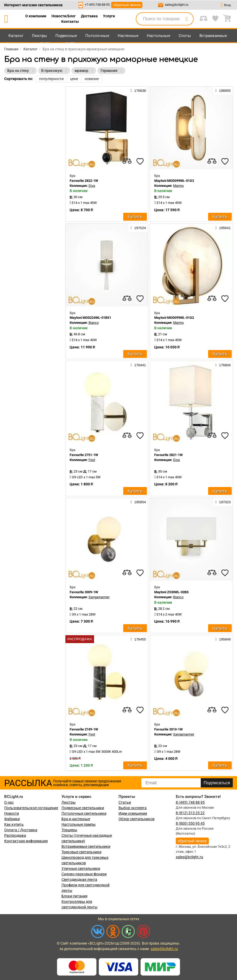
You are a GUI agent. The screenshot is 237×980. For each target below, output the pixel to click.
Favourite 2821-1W (168, 455)
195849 (223, 639)
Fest (92, 460)
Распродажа (15, 835)
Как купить (14, 824)
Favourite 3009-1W (84, 592)
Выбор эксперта (133, 808)
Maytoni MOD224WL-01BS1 (90, 318)
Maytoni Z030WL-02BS (171, 592)
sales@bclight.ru (177, 5)
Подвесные (66, 36)
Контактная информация (26, 841)
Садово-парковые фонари (84, 874)
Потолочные (97, 36)
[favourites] (140, 161)
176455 (138, 639)
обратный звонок (127, 5)
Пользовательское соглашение (31, 808)
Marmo (178, 186)
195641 (223, 228)
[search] (187, 19)
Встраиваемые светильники (86, 846)
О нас (9, 802)
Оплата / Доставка (21, 830)
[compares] (127, 161)
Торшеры (69, 830)
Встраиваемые (213, 36)
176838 (138, 91)
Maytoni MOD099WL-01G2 (174, 318)
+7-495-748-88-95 (97, 5)
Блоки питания (74, 896)
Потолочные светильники (84, 813)
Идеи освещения (133, 813)
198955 (223, 91)
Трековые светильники (81, 852)
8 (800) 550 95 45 (190, 823)
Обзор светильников (136, 819)
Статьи (125, 802)
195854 (138, 502)
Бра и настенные (76, 819)
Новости (12, 813)
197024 (138, 228)
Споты (185, 36)
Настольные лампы (79, 824)
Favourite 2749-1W (84, 729)
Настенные (128, 36)
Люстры (39, 36)
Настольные (159, 36)
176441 (138, 365)
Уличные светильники (81, 868)
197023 (223, 502)
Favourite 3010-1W (168, 729)
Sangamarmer (99, 597)
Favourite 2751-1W (84, 455)
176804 (223, 365)
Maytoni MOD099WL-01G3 (174, 181)
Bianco (94, 323)
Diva (92, 186)
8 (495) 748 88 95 (190, 802)
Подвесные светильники (83, 808)
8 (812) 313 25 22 (190, 813)
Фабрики (12, 819)
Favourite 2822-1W (84, 181)
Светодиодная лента (79, 880)
